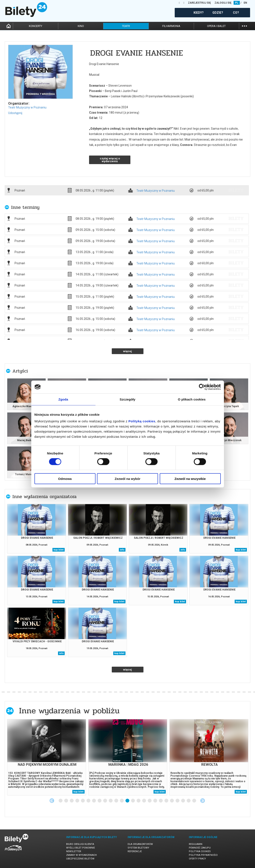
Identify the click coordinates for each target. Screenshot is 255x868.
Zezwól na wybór (127, 479)
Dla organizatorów (140, 844)
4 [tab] (78, 801)
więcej (127, 351)
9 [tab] (105, 801)
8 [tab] (100, 801)
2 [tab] (66, 801)
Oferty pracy (197, 859)
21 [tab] (172, 801)
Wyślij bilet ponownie (81, 848)
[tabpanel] (47, 757)
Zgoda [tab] (63, 399)
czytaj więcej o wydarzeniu (110, 160)
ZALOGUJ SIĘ (223, 3)
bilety (236, 190)
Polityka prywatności (203, 855)
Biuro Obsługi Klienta (80, 844)
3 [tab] (72, 801)
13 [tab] (128, 801)
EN (245, 3)
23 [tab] (183, 801)
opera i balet (216, 26)
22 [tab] (178, 801)
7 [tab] (94, 801)
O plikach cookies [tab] (192, 399)
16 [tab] (144, 801)
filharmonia (171, 26)
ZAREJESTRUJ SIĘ (199, 3)
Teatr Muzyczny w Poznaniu (27, 107)
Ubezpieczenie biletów (80, 859)
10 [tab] (111, 801)
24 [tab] (189, 801)
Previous (52, 801)
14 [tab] (133, 801)
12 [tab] (122, 801)
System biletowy (138, 848)
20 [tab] (167, 801)
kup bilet (59, 550)
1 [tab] (61, 801)
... (244, 26)
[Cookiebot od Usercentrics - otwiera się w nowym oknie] (202, 387)
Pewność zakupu (200, 848)
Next (203, 801)
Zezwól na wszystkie (190, 479)
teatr (126, 26)
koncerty (36, 26)
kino (81, 26)
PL (237, 3)
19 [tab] (161, 801)
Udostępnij (15, 113)
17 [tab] (150, 801)
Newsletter (74, 851)
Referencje (135, 851)
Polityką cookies (142, 421)
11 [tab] (116, 801)
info (122, 550)
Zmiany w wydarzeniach (81, 855)
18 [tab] (155, 801)
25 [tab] (194, 801)
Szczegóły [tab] (127, 399)
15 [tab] (139, 801)
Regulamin (196, 844)
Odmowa (65, 479)
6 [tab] (89, 801)
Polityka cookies (200, 851)
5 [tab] (83, 801)
